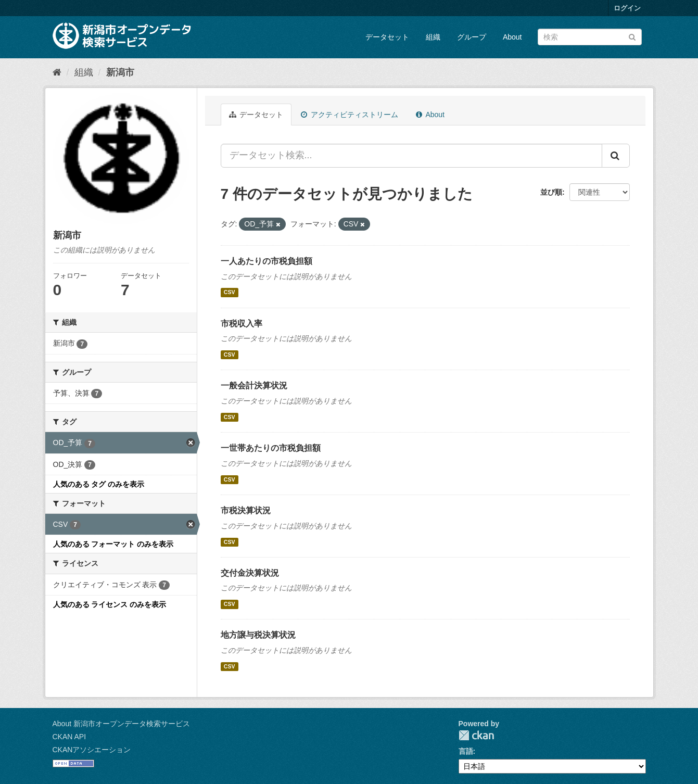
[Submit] (632, 36)
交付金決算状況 (250, 573)
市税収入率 (242, 324)
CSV (230, 293)
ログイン (627, 8)
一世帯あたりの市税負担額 (271, 448)
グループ (472, 37)
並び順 (551, 192)
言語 (466, 751)
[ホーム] (57, 72)
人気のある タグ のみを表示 (99, 484)
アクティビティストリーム (350, 115)
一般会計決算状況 (254, 385)
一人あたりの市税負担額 (266, 261)
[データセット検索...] (411, 156)
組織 (433, 37)
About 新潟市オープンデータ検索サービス (121, 724)
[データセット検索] (590, 37)
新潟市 (120, 72)
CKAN (476, 735)
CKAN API (69, 737)
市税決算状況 (246, 510)
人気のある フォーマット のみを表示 (113, 544)
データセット (387, 37)
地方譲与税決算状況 (258, 635)
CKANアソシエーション (92, 750)
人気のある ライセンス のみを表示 (110, 604)
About (512, 37)
